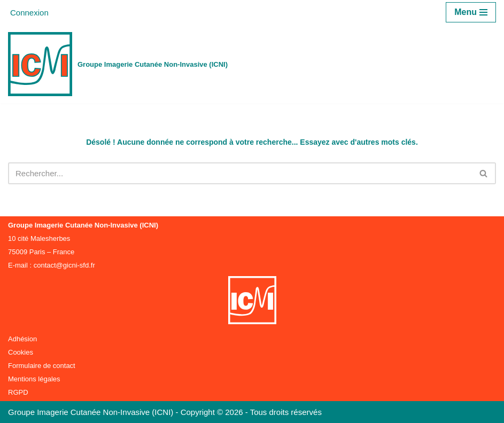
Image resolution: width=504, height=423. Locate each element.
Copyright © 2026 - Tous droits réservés (251, 412)
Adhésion (22, 339)
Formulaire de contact (42, 366)
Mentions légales (34, 379)
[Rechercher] (240, 173)
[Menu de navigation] (471, 12)
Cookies (21, 352)
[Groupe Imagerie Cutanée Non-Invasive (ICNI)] (118, 64)
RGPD (18, 392)
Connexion (29, 13)
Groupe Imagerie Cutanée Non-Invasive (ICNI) (92, 412)
